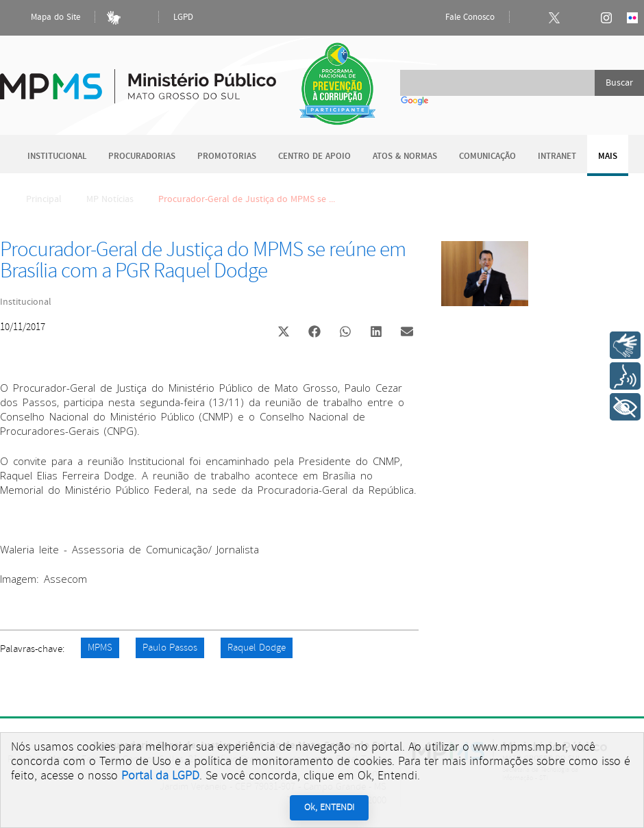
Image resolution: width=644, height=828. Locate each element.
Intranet (557, 156)
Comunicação (487, 156)
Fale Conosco (458, 18)
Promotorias (227, 156)
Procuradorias (142, 156)
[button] (283, 333)
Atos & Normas (405, 156)
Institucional (57, 156)
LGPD (183, 17)
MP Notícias (110, 199)
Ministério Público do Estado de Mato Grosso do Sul (138, 78)
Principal (35, 199)
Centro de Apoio (314, 156)
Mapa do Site (44, 18)
